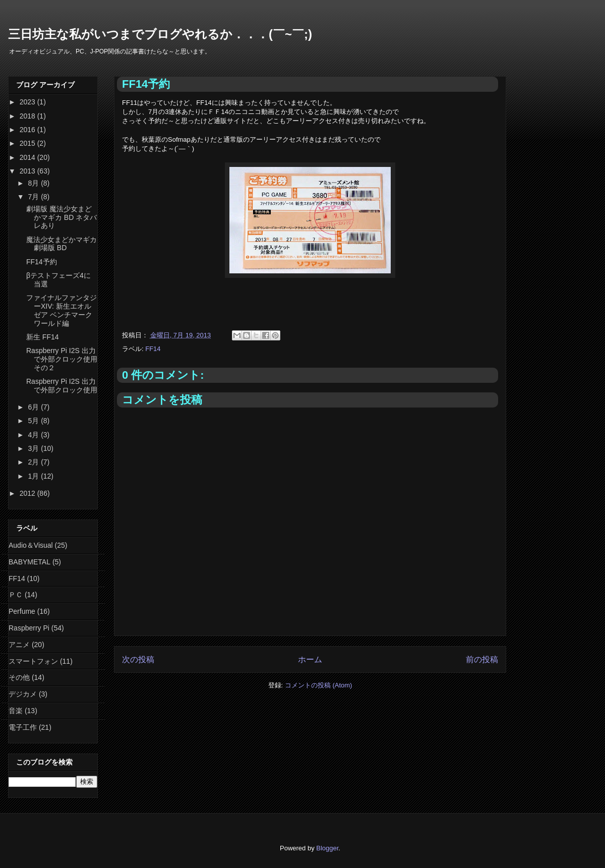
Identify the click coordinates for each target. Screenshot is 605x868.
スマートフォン (33, 661)
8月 (34, 183)
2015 (28, 143)
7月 (34, 197)
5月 (34, 421)
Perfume (22, 611)
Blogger (327, 848)
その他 (19, 677)
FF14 (153, 349)
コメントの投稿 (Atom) (319, 685)
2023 (28, 102)
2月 (34, 462)
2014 (28, 157)
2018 (28, 116)
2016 (28, 130)
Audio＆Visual (31, 545)
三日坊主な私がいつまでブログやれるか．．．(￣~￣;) (160, 34)
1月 (34, 476)
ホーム (310, 659)
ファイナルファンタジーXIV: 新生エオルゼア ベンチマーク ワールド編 (62, 310)
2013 (28, 171)
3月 (34, 448)
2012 (28, 493)
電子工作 (23, 727)
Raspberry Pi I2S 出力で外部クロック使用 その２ (62, 359)
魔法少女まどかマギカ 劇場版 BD (62, 244)
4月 (34, 435)
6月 (34, 407)
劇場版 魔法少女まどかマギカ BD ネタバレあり (62, 217)
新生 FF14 (43, 337)
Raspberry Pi (29, 628)
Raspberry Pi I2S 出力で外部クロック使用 (62, 386)
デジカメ (23, 694)
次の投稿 (138, 659)
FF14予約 (42, 262)
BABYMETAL (29, 562)
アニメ (19, 645)
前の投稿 (482, 659)
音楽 (16, 711)
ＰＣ (16, 595)
